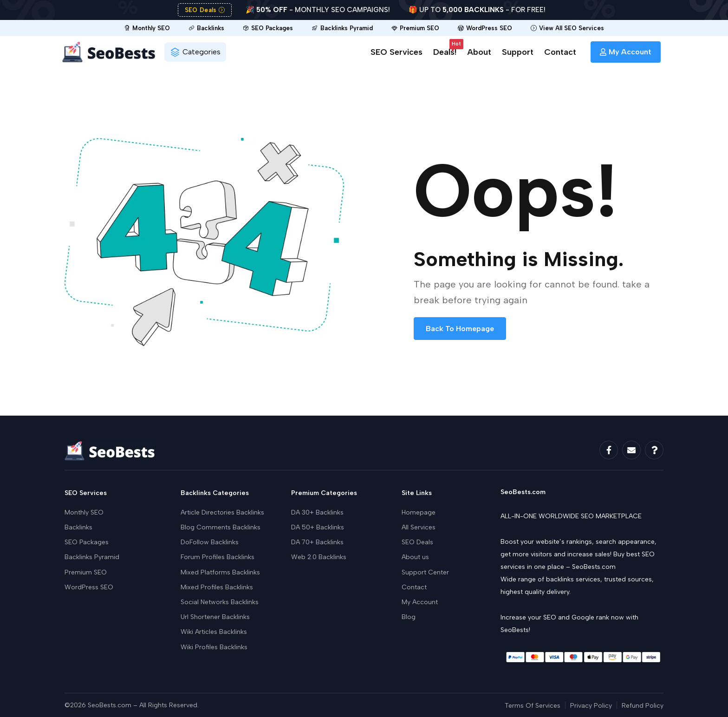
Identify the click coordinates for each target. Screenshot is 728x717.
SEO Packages (87, 542)
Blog (409, 617)
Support (518, 52)
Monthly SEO (84, 512)
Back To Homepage (460, 329)
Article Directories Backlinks (222, 512)
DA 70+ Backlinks (317, 542)
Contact (560, 52)
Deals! (445, 50)
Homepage (419, 512)
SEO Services (396, 52)
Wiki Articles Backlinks (214, 632)
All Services (419, 527)
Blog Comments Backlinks (221, 527)
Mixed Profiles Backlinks (217, 587)
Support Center (425, 572)
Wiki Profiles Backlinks (214, 647)
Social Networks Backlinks (220, 602)
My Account (420, 602)
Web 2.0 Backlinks (319, 557)
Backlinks (78, 527)
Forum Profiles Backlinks (218, 557)
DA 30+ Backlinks (317, 512)
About (479, 52)
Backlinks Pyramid (92, 557)
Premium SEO (86, 572)
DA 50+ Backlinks (318, 527)
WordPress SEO (89, 587)
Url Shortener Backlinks (215, 617)
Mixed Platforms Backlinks (220, 572)
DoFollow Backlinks (210, 542)
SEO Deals (417, 542)
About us (415, 557)
